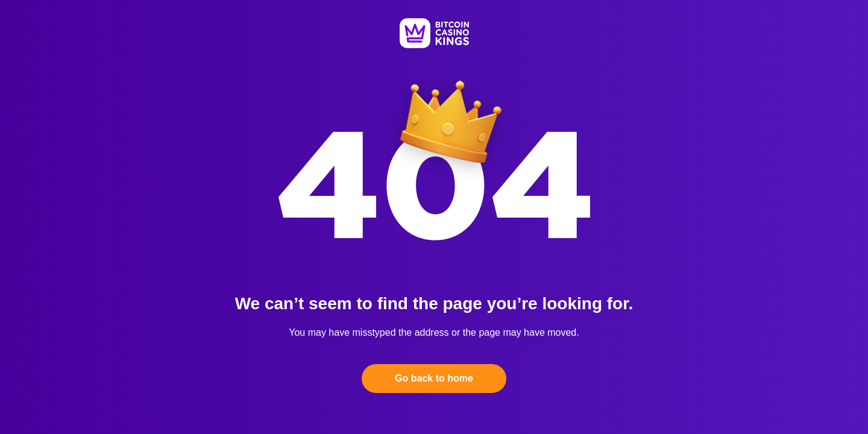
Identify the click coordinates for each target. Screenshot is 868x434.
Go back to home (434, 378)
